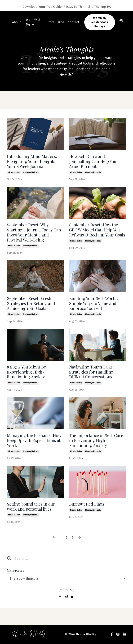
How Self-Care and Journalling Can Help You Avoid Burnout (93, 162)
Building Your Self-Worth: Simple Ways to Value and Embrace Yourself (94, 304)
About (16, 23)
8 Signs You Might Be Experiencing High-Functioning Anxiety (26, 372)
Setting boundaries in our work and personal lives (31, 507)
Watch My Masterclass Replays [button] (100, 23)
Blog (61, 23)
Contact (74, 23)
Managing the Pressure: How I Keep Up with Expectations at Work (35, 441)
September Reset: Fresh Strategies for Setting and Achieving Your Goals (31, 304)
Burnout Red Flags (87, 504)
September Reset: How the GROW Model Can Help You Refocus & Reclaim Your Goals (97, 230)
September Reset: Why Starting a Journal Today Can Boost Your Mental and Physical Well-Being (34, 233)
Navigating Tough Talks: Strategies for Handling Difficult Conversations (91, 372)
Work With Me (33, 23)
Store (51, 23)
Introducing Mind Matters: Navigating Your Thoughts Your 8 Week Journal (32, 162)
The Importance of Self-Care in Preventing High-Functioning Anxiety (96, 441)
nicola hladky (14, 173)
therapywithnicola (31, 173)
